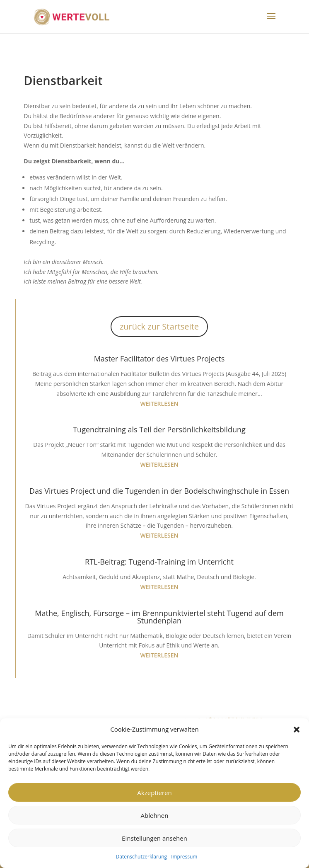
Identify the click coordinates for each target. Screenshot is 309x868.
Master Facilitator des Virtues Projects (159, 359)
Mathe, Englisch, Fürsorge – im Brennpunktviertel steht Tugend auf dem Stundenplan (159, 617)
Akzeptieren (154, 793)
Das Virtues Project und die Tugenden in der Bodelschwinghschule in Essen (159, 491)
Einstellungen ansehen (154, 838)
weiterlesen (159, 404)
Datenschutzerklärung (142, 857)
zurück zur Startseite (159, 326)
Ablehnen (155, 815)
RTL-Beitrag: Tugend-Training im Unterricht (159, 562)
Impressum (184, 857)
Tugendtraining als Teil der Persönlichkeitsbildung (159, 429)
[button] (297, 730)
